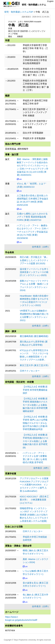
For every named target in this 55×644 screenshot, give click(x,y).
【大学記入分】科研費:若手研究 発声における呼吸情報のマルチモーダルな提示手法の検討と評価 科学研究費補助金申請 (35, 423)
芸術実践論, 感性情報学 (17, 149)
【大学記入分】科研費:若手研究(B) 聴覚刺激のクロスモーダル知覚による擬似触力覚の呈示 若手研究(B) (35, 441)
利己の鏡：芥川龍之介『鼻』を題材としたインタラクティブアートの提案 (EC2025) (34, 260)
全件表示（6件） (42, 468)
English (50, 1)
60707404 (10, 630)
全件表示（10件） (41, 247)
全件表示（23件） (41, 326)
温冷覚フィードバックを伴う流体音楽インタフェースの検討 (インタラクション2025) (34, 272)
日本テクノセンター (30, 371)
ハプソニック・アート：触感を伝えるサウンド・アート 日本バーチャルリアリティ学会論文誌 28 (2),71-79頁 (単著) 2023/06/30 (33, 232)
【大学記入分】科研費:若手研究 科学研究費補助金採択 (35, 390)
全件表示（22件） (41, 606)
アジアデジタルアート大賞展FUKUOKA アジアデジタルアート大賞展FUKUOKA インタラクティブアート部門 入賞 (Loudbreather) (34, 485)
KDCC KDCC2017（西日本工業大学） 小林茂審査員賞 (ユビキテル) (34, 500)
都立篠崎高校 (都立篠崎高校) (34, 336)
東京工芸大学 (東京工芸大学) (34, 365)
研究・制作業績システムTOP (19, 12)
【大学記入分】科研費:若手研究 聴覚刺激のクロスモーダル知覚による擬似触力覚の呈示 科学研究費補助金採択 (35, 405)
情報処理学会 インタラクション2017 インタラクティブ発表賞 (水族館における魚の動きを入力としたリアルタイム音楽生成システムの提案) (34, 515)
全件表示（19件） (41, 376)
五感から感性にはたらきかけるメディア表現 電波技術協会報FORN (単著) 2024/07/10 (32, 217)
